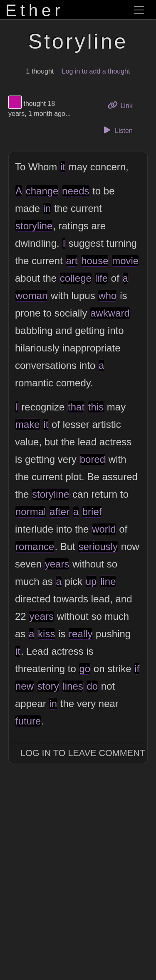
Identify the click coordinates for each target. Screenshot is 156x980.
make (28, 424)
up (91, 581)
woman (31, 296)
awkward (110, 313)
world (104, 529)
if (137, 669)
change (42, 191)
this (96, 407)
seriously (98, 546)
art (72, 261)
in (47, 208)
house (95, 261)
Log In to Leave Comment (83, 753)
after (59, 512)
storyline (34, 226)
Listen (117, 130)
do (92, 686)
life (102, 278)
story (48, 686)
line (108, 581)
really (80, 634)
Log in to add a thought (96, 71)
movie (125, 261)
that (76, 407)
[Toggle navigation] (139, 10)
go (85, 669)
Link (123, 105)
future (28, 721)
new (25, 686)
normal (31, 512)
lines (73, 686)
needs (76, 191)
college (76, 278)
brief (92, 512)
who (107, 296)
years (57, 564)
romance (35, 546)
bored (93, 459)
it (63, 167)
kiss (46, 634)
